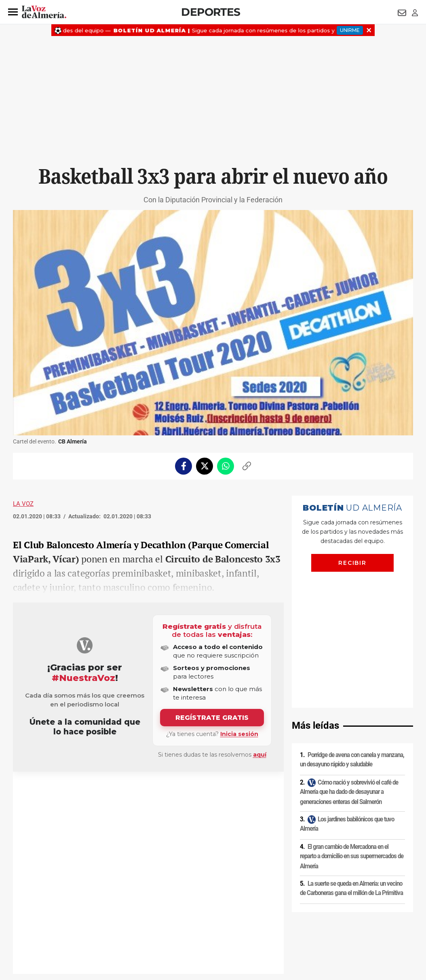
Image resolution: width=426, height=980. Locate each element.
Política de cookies (123, 911)
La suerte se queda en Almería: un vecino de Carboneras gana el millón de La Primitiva (351, 760)
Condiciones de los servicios (182, 911)
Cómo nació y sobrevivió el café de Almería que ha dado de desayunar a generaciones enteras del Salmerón (349, 664)
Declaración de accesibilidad (194, 925)
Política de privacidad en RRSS (254, 911)
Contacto (305, 911)
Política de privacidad (72, 911)
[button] (13, 12)
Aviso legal (29, 911)
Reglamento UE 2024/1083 (46, 925)
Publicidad (334, 911)
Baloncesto (122, 791)
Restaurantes (39, 791)
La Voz (23, 504)
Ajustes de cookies (136, 925)
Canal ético (96, 925)
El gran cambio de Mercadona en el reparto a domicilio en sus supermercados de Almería (352, 729)
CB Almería (69, 791)
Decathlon (95, 791)
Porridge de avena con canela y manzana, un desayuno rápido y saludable (352, 632)
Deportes (211, 12)
